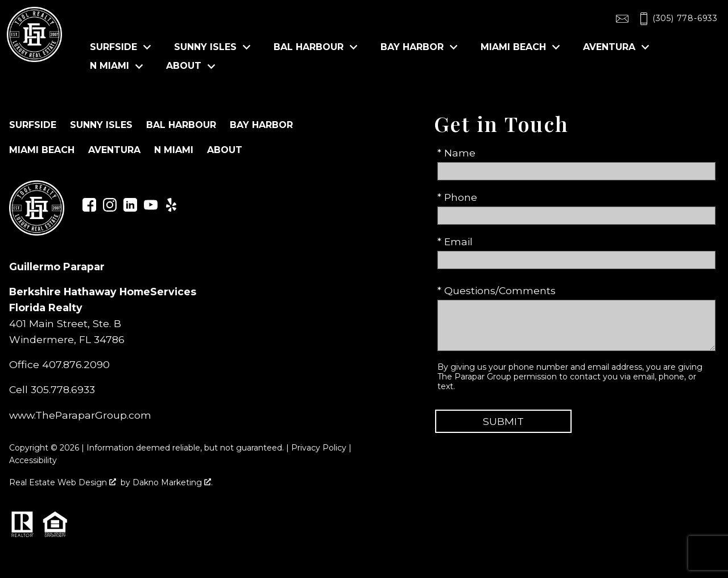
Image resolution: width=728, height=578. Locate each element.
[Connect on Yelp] (171, 208)
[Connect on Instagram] (110, 208)
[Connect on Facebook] (89, 208)
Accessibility (33, 460)
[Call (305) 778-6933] (677, 19)
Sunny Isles (101, 125)
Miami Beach (42, 150)
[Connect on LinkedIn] (130, 208)
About (225, 150)
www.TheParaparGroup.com (80, 415)
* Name (456, 153)
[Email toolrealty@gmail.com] (622, 19)
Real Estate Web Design (63, 482)
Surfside (33, 125)
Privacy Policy (319, 448)
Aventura (114, 150)
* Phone (457, 197)
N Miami (174, 150)
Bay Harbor (261, 125)
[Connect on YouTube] (151, 208)
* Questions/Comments (497, 290)
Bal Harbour (181, 125)
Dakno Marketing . (173, 482)
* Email (455, 241)
